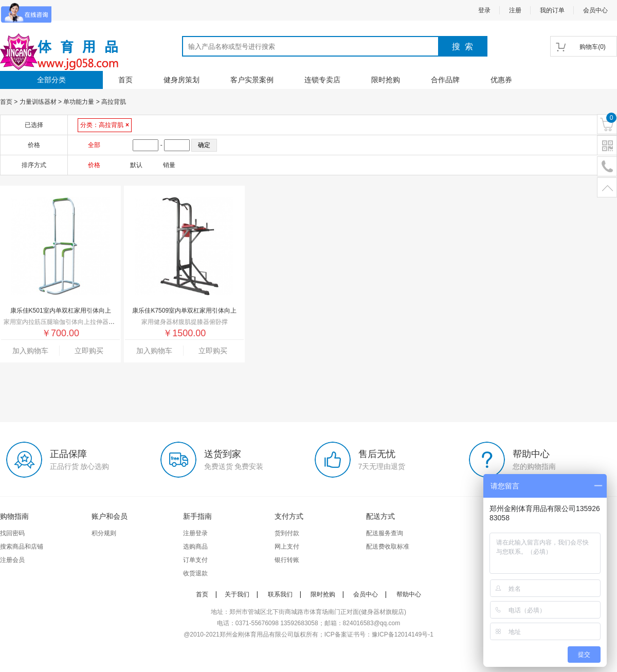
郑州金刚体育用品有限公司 (257, 634)
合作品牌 (445, 80)
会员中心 (595, 10)
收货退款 (195, 573)
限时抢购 (386, 80)
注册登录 (195, 533)
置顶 (607, 188)
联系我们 (280, 594)
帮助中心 (409, 594)
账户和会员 (110, 516)
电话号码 (607, 167)
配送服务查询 (385, 533)
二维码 (607, 146)
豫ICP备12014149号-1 (403, 634)
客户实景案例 (252, 80)
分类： (105, 125)
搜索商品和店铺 (22, 547)
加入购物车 (30, 351)
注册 (515, 10)
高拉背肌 (114, 102)
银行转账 (287, 560)
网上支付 (287, 547)
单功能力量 (79, 102)
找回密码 (12, 533)
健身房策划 (182, 80)
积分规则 (104, 533)
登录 (484, 10)
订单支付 (195, 560)
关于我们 (237, 594)
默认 (136, 165)
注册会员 (12, 560)
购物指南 (14, 516)
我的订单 (552, 10)
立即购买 (89, 351)
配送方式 (380, 516)
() (593, 47)
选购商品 (195, 547)
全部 (94, 145)
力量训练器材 (38, 102)
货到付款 (287, 533)
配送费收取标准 (388, 547)
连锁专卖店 (322, 80)
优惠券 (501, 80)
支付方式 (289, 516)
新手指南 (197, 516)
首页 (125, 80)
